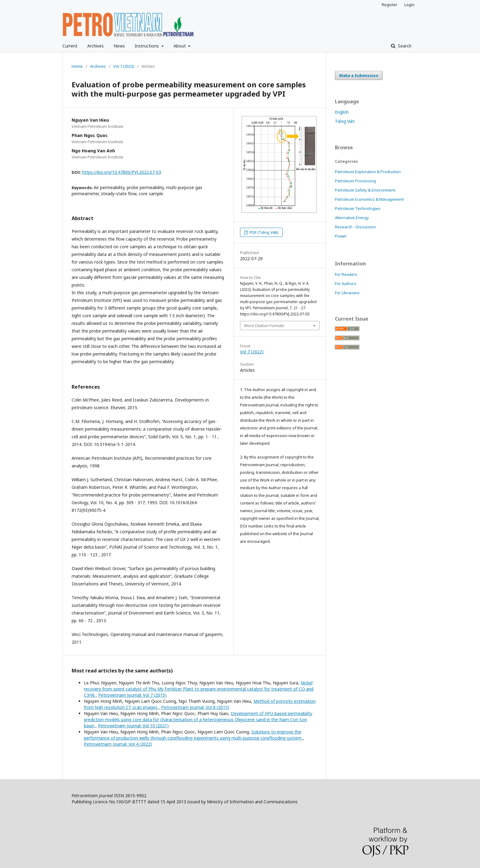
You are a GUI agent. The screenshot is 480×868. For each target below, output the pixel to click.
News (119, 46)
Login (409, 5)
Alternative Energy (352, 218)
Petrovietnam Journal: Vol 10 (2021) (133, 726)
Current (70, 46)
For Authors (346, 284)
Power (341, 236)
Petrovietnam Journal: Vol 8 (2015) (195, 707)
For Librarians (347, 293)
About (180, 46)
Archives (96, 46)
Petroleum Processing (355, 181)
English (342, 112)
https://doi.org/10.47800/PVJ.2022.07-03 (122, 172)
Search (404, 46)
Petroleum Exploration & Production (368, 172)
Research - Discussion (355, 227)
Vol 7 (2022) (124, 66)
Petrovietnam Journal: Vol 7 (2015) (132, 695)
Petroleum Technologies (358, 208)
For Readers (346, 274)
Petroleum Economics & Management (369, 199)
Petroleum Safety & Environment (365, 190)
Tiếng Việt (345, 121)
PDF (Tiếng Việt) (263, 232)
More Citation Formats (264, 325)
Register (390, 5)
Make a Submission (359, 75)
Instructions (147, 46)
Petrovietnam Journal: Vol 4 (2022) (118, 744)
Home (77, 66)
